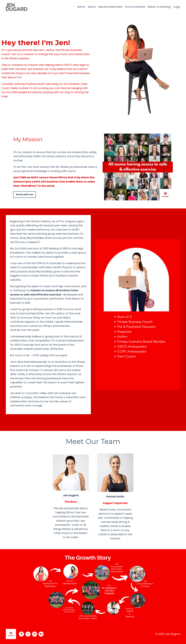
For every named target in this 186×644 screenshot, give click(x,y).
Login (177, 7)
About (91, 7)
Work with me (24, 195)
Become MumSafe (110, 7)
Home (81, 7)
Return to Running (159, 7)
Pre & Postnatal (135, 7)
